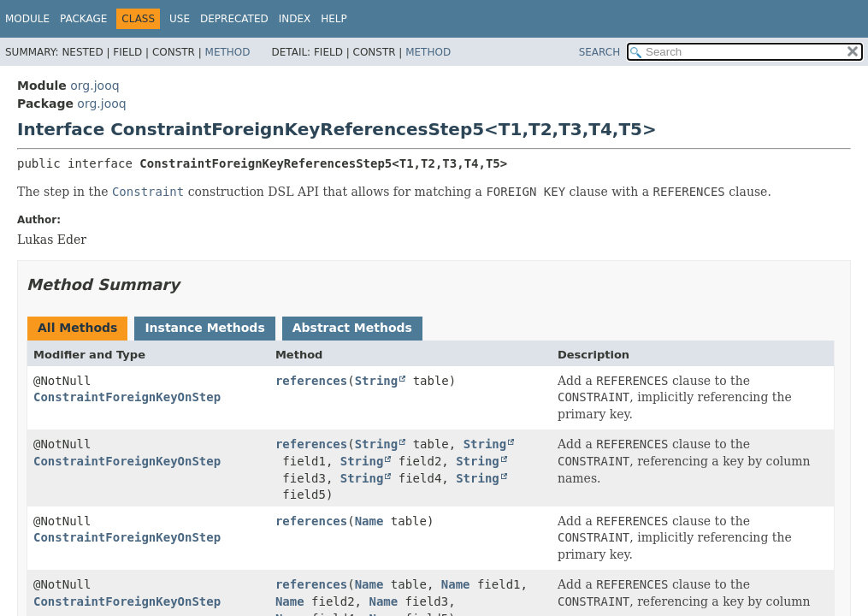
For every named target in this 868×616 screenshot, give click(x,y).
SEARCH (600, 52)
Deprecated (234, 19)
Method (228, 52)
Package (83, 19)
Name (369, 521)
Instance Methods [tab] (204, 328)
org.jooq (94, 86)
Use (180, 19)
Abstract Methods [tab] (352, 328)
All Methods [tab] (77, 328)
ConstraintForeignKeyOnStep (127, 397)
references (311, 381)
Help (334, 19)
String (377, 381)
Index (295, 19)
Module (27, 19)
